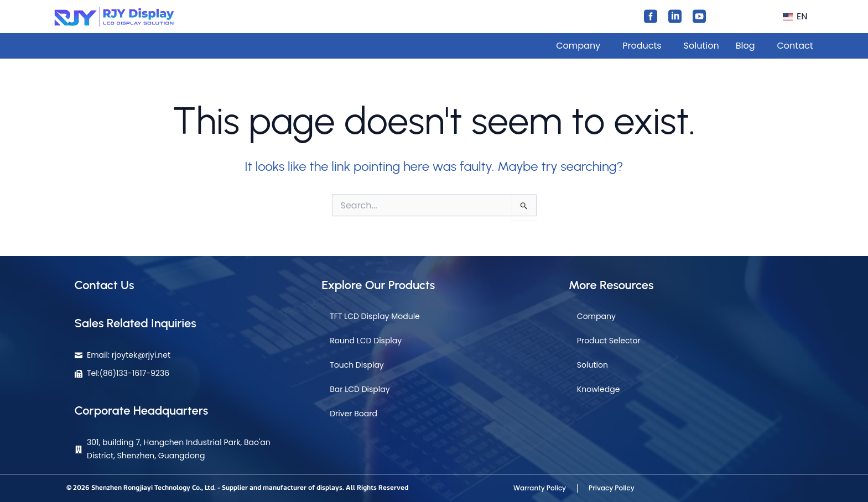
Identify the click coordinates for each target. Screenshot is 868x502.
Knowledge (599, 389)
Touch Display (357, 365)
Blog (745, 46)
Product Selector (609, 341)
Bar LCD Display (360, 389)
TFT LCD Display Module (375, 316)
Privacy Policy (612, 488)
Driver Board (354, 414)
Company (578, 46)
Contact (795, 46)
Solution (701, 46)
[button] (797, 17)
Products (642, 46)
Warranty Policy (540, 488)
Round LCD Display (366, 341)
